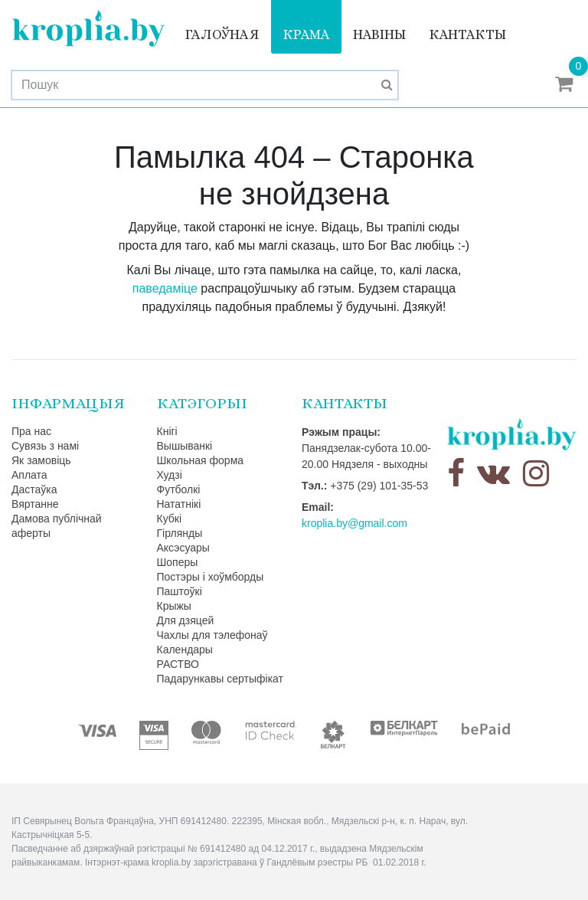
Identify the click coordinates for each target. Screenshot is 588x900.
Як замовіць (41, 460)
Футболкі (179, 489)
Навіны (379, 34)
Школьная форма (201, 460)
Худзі (170, 475)
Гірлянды (180, 533)
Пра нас (31, 431)
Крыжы (174, 606)
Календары (185, 650)
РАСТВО (178, 664)
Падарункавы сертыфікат (220, 679)
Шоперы (178, 562)
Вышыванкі (185, 446)
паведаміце (165, 288)
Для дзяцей (186, 620)
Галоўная (222, 34)
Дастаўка (34, 489)
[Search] (205, 85)
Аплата (29, 475)
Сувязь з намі (45, 446)
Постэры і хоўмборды (211, 577)
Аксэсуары (183, 548)
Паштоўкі (180, 591)
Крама (306, 34)
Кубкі (170, 519)
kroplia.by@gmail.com (354, 523)
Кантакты (467, 34)
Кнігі (167, 431)
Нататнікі (179, 504)
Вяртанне (35, 504)
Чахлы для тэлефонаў (212, 635)
